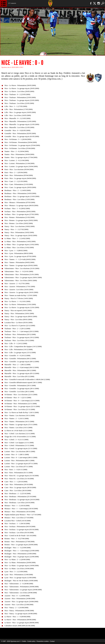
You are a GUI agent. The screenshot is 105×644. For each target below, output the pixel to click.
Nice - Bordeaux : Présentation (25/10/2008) (20, 496)
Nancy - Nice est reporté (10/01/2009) (18, 310)
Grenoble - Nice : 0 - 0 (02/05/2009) (17, 130)
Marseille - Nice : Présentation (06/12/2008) (20, 370)
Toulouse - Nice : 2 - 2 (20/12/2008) (17, 329)
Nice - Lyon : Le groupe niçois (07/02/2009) (20, 256)
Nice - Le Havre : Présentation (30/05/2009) (20, 85)
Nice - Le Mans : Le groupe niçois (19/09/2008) (22, 565)
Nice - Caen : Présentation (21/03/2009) (19, 184)
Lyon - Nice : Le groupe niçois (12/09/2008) (20, 578)
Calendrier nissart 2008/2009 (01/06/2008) (20, 626)
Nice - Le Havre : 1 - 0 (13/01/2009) (17, 301)
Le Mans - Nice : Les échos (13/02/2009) (19, 247)
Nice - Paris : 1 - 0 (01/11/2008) (16, 470)
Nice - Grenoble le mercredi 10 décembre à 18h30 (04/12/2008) (27, 379)
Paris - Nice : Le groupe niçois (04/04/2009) (20, 178)
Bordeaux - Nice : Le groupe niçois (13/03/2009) (22, 196)
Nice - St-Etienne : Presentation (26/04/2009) (21, 142)
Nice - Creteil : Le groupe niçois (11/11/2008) (21, 448)
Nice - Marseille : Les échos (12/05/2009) (19, 127)
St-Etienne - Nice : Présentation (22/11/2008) (21, 404)
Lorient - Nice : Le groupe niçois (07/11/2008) (21, 463)
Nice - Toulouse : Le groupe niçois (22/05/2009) (22, 100)
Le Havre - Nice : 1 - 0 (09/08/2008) (17, 617)
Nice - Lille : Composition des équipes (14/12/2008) (23, 346)
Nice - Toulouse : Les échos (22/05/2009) (19, 103)
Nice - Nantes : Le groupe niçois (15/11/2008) (21, 424)
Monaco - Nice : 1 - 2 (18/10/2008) (17, 506)
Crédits (24, 641)
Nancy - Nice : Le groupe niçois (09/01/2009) (21, 316)
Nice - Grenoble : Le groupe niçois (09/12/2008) (22, 361)
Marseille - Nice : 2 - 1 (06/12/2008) (17, 365)
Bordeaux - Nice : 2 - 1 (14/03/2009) (18, 190)
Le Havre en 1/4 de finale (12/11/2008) (18, 430)
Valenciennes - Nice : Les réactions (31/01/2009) (22, 268)
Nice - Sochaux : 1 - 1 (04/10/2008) (17, 523)
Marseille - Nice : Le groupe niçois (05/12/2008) (22, 373)
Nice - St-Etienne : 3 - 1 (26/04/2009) (18, 139)
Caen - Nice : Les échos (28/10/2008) (18, 490)
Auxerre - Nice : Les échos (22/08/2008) (19, 605)
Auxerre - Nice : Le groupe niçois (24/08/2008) (21, 601)
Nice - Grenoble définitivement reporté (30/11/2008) (23, 382)
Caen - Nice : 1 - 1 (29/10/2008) (16, 482)
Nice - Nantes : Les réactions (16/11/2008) (20, 415)
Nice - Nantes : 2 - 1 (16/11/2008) (17, 418)
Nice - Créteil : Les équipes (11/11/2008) (19, 443)
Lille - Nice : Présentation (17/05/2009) (19, 109)
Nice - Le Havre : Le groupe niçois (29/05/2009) (22, 88)
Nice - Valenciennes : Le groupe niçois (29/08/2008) (23, 590)
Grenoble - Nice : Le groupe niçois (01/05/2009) (22, 136)
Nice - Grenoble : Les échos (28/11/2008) (19, 391)
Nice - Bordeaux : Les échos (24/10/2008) (19, 503)
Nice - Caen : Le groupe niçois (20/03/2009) (20, 187)
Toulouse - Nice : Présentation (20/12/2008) (20, 334)
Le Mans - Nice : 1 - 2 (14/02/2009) (17, 238)
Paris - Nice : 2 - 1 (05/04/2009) (16, 172)
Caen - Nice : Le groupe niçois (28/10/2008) (20, 487)
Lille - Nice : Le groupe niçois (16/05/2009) (20, 112)
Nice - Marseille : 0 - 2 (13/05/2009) (17, 118)
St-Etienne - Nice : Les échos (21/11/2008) (20, 409)
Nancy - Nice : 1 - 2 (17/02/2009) (16, 229)
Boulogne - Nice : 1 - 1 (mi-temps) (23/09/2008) (22, 551)
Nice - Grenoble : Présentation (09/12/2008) (20, 358)
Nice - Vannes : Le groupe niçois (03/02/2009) (21, 265)
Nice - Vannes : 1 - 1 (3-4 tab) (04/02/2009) (20, 259)
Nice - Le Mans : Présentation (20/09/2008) (20, 562)
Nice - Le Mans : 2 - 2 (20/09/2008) (17, 559)
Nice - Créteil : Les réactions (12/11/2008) (20, 434)
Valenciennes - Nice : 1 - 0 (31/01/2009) (19, 271)
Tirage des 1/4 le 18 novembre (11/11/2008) (20, 437)
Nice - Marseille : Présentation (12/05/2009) (20, 121)
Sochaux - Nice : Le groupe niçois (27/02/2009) (22, 214)
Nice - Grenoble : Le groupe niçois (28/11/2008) (22, 388)
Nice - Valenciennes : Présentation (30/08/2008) (22, 587)
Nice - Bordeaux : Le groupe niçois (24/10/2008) (22, 499)
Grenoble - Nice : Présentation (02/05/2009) (20, 133)
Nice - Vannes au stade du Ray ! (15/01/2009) (21, 295)
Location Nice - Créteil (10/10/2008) (18, 521)
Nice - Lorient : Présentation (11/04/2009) (19, 163)
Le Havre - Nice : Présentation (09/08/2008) (20, 620)
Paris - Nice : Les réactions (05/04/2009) (19, 169)
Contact (52, 641)
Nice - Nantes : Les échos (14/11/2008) (18, 427)
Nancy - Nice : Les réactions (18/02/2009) (19, 226)
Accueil (5, 9)
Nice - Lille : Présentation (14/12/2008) (19, 349)
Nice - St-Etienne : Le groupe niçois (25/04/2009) (22, 145)
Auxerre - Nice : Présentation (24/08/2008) (20, 598)
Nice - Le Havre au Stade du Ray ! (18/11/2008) (22, 412)
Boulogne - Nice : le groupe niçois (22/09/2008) (22, 557)
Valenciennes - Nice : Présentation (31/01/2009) (22, 274)
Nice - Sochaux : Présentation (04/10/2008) (20, 526)
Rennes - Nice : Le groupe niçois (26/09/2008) (21, 545)
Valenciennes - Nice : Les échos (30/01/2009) (21, 280)
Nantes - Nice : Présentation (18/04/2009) (19, 154)
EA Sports (19, 632)
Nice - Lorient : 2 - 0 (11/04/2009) (17, 160)
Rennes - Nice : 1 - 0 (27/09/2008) (17, 539)
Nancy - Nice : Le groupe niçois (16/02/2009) (21, 235)
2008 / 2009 (20, 9)
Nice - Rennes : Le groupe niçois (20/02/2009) (21, 220)
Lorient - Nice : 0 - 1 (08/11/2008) (17, 454)
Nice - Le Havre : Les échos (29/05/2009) (19, 91)
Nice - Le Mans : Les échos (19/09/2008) (19, 568)
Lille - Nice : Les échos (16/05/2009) (18, 115)
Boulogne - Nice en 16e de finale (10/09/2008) (21, 581)
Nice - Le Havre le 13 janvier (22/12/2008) (20, 325)
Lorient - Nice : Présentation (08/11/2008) (19, 460)
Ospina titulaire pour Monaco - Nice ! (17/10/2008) (23, 515)
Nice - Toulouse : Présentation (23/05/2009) (20, 97)
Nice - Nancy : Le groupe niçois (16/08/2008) (21, 614)
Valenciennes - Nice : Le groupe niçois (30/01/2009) (23, 277)
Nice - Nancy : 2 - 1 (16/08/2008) (16, 608)
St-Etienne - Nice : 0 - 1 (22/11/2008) (18, 398)
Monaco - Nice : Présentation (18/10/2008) (20, 512)
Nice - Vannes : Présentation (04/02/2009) (19, 262)
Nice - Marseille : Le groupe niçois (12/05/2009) (22, 124)
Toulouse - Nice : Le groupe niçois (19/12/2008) (22, 337)
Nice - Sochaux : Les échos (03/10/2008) (19, 532)
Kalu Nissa (83, 632)
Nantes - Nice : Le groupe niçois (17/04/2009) (21, 157)
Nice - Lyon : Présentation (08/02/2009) (19, 253)
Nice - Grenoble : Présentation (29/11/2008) (20, 385)
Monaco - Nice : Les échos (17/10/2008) (19, 518)
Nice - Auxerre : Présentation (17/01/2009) (20, 286)
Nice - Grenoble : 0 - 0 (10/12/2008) (17, 355)
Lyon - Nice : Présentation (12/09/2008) (19, 575)
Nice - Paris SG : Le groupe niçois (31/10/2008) (22, 476)
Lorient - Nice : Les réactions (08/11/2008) (20, 451)
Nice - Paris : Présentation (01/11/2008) (19, 473)
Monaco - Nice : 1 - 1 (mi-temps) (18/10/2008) (21, 509)
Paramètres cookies (43, 641)
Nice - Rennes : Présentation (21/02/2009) (19, 217)
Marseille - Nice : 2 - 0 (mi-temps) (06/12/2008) (22, 367)
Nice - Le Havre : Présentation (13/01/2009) (20, 304)
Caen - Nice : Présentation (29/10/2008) (19, 484)
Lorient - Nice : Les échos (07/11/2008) (19, 467)
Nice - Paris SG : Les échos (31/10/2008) (19, 479)
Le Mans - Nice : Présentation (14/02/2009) (20, 241)
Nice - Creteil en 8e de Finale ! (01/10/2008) (20, 536)
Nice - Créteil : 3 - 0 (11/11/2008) (16, 440)
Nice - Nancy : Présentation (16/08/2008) (19, 611)
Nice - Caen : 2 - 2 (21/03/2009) (16, 181)
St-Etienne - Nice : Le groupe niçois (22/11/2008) (22, 406)
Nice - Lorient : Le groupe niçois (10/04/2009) (21, 166)
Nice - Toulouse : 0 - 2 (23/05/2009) (17, 94)
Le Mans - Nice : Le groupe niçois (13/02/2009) (22, 244)
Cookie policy (31, 641)
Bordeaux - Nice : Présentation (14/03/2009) (20, 193)
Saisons (12, 9)
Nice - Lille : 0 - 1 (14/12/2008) (16, 343)
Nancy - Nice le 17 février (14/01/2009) (19, 298)
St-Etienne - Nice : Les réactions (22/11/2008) (21, 394)
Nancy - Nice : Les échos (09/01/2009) (18, 319)
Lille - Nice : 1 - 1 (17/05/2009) (16, 106)
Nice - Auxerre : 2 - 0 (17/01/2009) (17, 283)
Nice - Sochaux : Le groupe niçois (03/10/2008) (22, 529)
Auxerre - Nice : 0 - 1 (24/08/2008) (17, 596)
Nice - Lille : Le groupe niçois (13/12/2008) (20, 352)
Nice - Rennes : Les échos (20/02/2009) (19, 223)
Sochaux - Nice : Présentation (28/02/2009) (20, 211)
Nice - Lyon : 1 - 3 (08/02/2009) (16, 250)
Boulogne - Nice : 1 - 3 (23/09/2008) (18, 548)
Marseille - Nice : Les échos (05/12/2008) (19, 376)
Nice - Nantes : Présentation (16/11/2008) (19, 421)
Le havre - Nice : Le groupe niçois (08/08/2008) (22, 623)
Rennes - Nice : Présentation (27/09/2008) (19, 542)
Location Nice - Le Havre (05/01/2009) (19, 322)
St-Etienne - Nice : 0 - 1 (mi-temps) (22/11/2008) (22, 401)
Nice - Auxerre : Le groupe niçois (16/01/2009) (21, 292)
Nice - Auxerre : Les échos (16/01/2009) (19, 289)
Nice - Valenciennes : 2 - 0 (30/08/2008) (19, 584)
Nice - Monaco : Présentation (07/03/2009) (20, 202)
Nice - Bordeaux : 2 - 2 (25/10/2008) (18, 493)
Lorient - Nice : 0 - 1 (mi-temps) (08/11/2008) (21, 457)
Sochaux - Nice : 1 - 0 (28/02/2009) (17, 208)
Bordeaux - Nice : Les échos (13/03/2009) (19, 199)
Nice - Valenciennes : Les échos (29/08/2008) (21, 593)
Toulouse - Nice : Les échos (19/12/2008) (19, 340)
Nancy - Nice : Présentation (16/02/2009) (19, 232)
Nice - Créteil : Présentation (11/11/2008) (19, 445)
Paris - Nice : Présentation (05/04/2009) (19, 175)
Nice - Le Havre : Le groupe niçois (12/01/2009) (22, 307)
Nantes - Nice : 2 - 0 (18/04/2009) (17, 151)
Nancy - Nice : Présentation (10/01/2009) (19, 313)
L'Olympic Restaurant (47, 632)
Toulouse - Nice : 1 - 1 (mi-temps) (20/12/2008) (22, 331)
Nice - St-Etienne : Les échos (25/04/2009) (20, 148)
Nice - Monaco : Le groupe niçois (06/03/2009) (21, 205)
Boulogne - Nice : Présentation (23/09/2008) (20, 554)
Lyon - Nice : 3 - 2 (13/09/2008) (16, 572)
